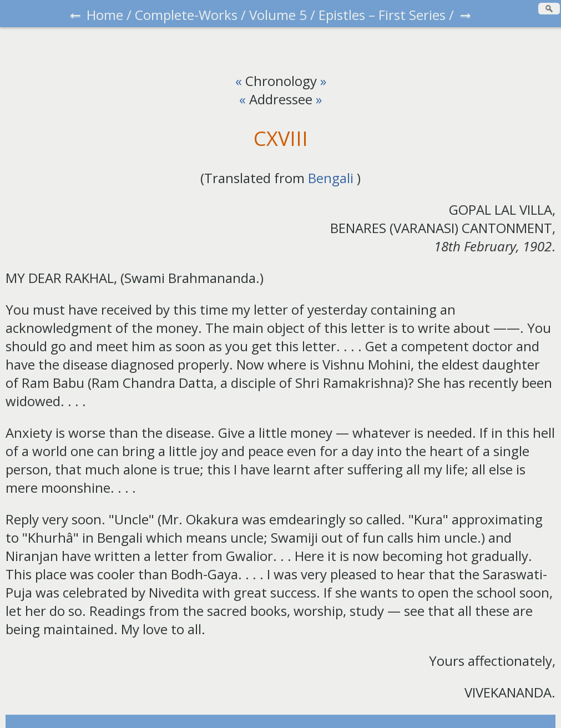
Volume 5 (278, 15)
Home (105, 15)
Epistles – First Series (382, 15)
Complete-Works (186, 15)
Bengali (331, 178)
